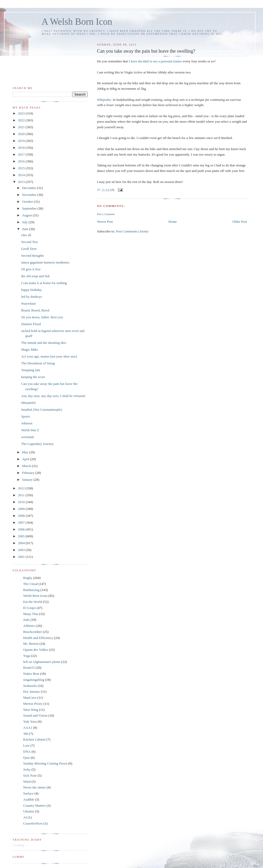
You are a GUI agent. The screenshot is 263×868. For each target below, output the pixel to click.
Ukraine (29, 811)
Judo (26, 620)
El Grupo (29, 608)
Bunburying (31, 590)
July (25, 222)
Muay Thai (31, 614)
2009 (22, 509)
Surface (28, 793)
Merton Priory (33, 704)
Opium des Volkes (36, 650)
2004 (22, 543)
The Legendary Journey (37, 444)
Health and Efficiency (38, 638)
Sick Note (30, 775)
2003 (22, 550)
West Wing (31, 710)
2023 (22, 113)
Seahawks (30, 686)
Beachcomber (33, 632)
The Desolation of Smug (38, 363)
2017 (22, 154)
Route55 (29, 668)
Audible (29, 799)
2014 (22, 175)
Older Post (240, 222)
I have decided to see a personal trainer (155, 61)
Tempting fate (31, 370)
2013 (22, 182)
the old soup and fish (35, 276)
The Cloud (30, 584)
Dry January (32, 691)
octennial (27, 437)
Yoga (27, 656)
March (27, 466)
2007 (22, 522)
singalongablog (34, 680)
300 (26, 734)
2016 (22, 161)
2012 (22, 488)
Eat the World (33, 602)
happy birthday (31, 290)
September (30, 208)
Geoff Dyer (29, 249)
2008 (22, 516)
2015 (22, 168)
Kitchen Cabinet (34, 739)
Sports (25, 416)
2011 (22, 495)
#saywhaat (28, 303)
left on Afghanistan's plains (42, 662)
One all (26, 235)
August (28, 215)
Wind (27, 782)
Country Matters (34, 805)
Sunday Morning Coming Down (45, 763)
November (30, 195)
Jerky (27, 769)
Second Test (29, 242)
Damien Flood (31, 324)
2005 (22, 536)
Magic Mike (29, 349)
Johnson (27, 423)
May (26, 452)
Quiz (26, 758)
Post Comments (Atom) (132, 231)
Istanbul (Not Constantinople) (41, 410)
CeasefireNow (33, 823)
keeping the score (33, 377)
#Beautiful (28, 403)
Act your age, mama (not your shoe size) (49, 356)
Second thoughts (32, 256)
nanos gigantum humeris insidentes (45, 262)
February (29, 473)
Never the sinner (34, 787)
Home (173, 222)
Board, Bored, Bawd (35, 310)
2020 (22, 134)
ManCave (30, 698)
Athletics (29, 626)
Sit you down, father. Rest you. (42, 317)
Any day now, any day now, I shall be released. (53, 396)
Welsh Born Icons (35, 596)
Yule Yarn (30, 721)
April (26, 459)
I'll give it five (31, 269)
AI (25, 817)
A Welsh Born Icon (77, 22)
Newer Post (105, 222)
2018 (22, 148)
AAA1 (28, 728)
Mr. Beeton (31, 644)
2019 (22, 141)
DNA (27, 752)
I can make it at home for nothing (44, 283)
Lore (26, 745)
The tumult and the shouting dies (44, 343)
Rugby (28, 578)
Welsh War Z (30, 430)
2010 (22, 502)
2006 (22, 529)
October (28, 202)
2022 (22, 120)
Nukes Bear (31, 674)
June (26, 229)
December (30, 188)
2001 (22, 557)
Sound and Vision (35, 715)
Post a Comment (106, 214)
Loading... (20, 845)
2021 (22, 127)
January (28, 480)
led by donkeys (31, 297)
